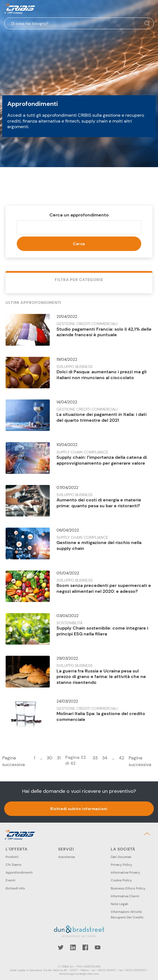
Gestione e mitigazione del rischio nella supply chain (99, 545)
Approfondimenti (19, 872)
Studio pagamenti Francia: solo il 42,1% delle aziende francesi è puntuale (104, 332)
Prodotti (12, 857)
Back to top (148, 834)
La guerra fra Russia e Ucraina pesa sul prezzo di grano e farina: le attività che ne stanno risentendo (101, 677)
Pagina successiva (14, 761)
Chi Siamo (13, 865)
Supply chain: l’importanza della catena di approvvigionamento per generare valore (102, 460)
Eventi (10, 880)
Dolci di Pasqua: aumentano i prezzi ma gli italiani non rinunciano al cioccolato (102, 375)
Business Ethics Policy (128, 888)
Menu (149, 9)
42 (122, 758)
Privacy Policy (122, 865)
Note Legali (119, 904)
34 (105, 758)
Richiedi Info (15, 888)
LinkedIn (73, 947)
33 (95, 758)
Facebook (85, 947)
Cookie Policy (121, 880)
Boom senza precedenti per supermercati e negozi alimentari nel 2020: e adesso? (104, 588)
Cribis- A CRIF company (20, 8)
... (41, 758)
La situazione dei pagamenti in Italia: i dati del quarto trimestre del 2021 (102, 417)
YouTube (98, 947)
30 (49, 758)
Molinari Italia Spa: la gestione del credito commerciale (101, 716)
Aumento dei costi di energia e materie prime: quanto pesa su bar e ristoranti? (99, 503)
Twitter (61, 947)
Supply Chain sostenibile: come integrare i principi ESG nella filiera (102, 631)
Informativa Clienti (125, 896)
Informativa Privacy (125, 872)
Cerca (79, 244)
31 (59, 758)
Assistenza (66, 857)
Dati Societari (121, 857)
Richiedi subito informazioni (79, 809)
